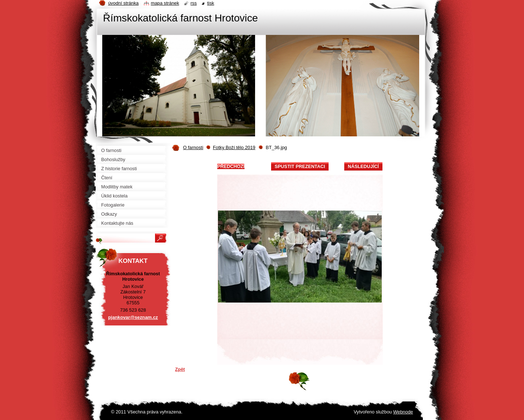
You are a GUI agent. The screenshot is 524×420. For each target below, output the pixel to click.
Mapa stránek (165, 3)
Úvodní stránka (123, 3)
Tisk (211, 3)
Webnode (403, 412)
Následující (363, 166)
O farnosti (193, 147)
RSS (194, 3)
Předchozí (231, 166)
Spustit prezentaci (300, 166)
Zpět (180, 369)
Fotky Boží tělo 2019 (234, 147)
